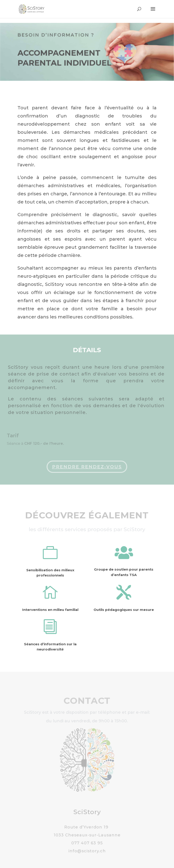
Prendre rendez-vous (86, 467)
